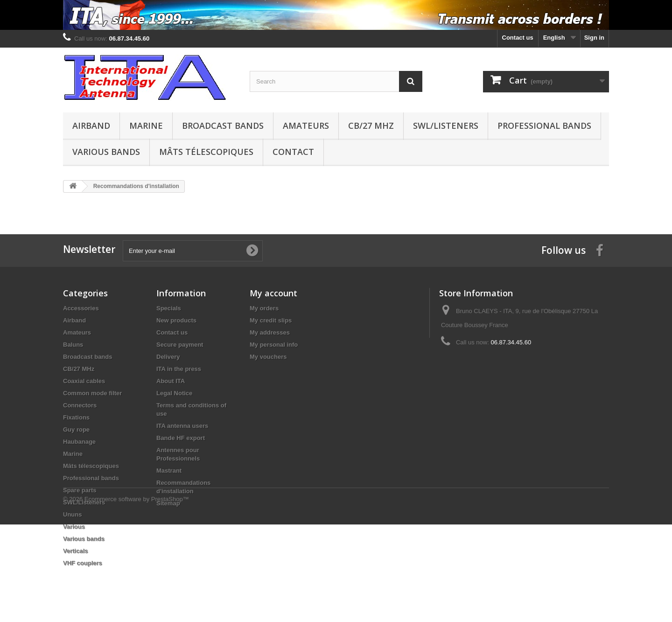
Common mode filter (92, 393)
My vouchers (268, 357)
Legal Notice (174, 393)
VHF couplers (83, 563)
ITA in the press (179, 369)
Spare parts (80, 490)
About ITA (171, 381)
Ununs (72, 514)
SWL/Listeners (446, 126)
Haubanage (79, 442)
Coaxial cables (84, 381)
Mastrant (169, 471)
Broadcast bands (223, 126)
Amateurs (306, 126)
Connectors (80, 405)
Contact (293, 152)
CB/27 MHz (371, 126)
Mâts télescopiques (206, 152)
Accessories (81, 308)
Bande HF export (181, 438)
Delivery (168, 357)
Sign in (594, 38)
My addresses (270, 332)
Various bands (106, 152)
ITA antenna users (182, 426)
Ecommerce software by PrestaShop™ (137, 597)
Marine (146, 126)
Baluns (73, 345)
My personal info (274, 345)
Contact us (518, 38)
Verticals (76, 551)
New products (176, 320)
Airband (91, 126)
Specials (169, 308)
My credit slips (271, 320)
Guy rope (76, 430)
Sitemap (168, 503)
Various (74, 527)
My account (273, 293)
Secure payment (180, 345)
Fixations (76, 417)
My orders (264, 308)
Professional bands (544, 126)
